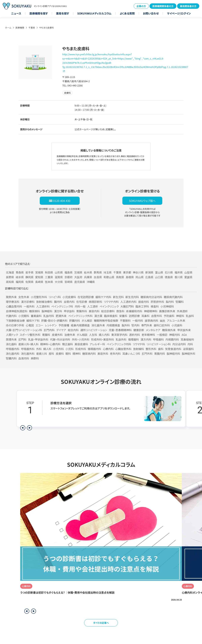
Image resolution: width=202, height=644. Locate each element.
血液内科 (24, 358)
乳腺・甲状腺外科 (38, 339)
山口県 (159, 277)
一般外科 (29, 306)
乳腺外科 (121, 339)
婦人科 (47, 349)
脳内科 (170, 302)
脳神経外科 (189, 354)
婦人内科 (104, 335)
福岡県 (20, 282)
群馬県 (98, 272)
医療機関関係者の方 (163, 6)
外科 (39, 349)
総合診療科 (108, 311)
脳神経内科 (173, 354)
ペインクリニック (109, 306)
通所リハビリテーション (94, 330)
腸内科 (58, 302)
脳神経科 (47, 311)
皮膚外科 (57, 335)
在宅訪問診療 (86, 297)
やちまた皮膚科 (47, 28)
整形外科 (151, 349)
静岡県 (29, 277)
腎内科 (136, 325)
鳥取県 (120, 277)
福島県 (69, 272)
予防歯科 (169, 316)
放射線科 (139, 349)
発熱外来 (11, 297)
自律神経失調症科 (17, 311)
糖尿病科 (35, 311)
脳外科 (126, 325)
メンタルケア (153, 330)
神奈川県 (138, 272)
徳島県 (169, 277)
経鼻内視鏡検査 (80, 325)
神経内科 (175, 335)
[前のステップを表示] (23, 428)
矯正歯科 (68, 344)
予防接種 (64, 325)
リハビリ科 (55, 297)
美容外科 (103, 354)
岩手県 (29, 272)
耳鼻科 (145, 316)
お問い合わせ (151, 13)
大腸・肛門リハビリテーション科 (24, 330)
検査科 (155, 306)
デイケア (61, 330)
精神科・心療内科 (50, 344)
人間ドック (12, 335)
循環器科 (133, 339)
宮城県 (39, 272)
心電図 (30, 325)
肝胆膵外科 (157, 302)
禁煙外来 (11, 339)
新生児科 (118, 297)
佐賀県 (29, 282)
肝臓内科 (75, 320)
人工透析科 (43, 306)
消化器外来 (98, 325)
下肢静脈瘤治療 (15, 320)
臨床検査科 (111, 316)
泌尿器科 (188, 349)
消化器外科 (28, 354)
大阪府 (78, 277)
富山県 (159, 272)
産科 (51, 354)
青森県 (20, 272)
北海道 (10, 272)
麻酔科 (35, 358)
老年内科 (115, 354)
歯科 (161, 349)
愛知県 (39, 277)
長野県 (10, 277)
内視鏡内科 (172, 339)
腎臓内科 (11, 358)
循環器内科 (94, 349)
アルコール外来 (176, 320)
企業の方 (141, 6)
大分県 (59, 282)
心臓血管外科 (123, 349)
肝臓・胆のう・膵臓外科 (54, 320)
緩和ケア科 (33, 320)
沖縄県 (91, 282)
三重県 (49, 277)
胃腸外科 (82, 311)
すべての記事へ (101, 623)
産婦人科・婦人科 (28, 344)
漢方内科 (146, 339)
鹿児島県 (80, 282)
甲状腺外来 (184, 330)
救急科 (120, 311)
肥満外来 (61, 316)
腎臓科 (180, 302)
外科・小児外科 (81, 339)
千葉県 (32, 28)
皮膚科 (60, 354)
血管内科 (69, 302)
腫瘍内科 (144, 302)
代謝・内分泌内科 (60, 339)
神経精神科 (151, 311)
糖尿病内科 (89, 354)
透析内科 (134, 335)
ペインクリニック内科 (119, 344)
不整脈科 (125, 320)
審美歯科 (36, 316)
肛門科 (22, 339)
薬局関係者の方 (188, 6)
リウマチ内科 (111, 302)
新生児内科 (132, 297)
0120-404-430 (62, 201)
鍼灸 (163, 320)
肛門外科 (147, 354)
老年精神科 (148, 335)
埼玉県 (108, 272)
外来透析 (182, 311)
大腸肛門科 (127, 306)
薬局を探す (63, 13)
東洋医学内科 (119, 335)
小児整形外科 (39, 297)
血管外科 (157, 316)
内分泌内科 (179, 344)
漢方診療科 (28, 302)
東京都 (127, 272)
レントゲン (51, 325)
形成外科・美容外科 (103, 339)
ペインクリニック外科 (80, 316)
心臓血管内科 (14, 306)
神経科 (180, 316)
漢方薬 (98, 316)
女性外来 (24, 297)
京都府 (69, 277)
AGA (184, 335)
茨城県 (78, 272)
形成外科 (81, 349)
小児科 (70, 349)
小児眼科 (24, 316)
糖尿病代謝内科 (173, 297)
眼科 (68, 354)
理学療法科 (13, 302)
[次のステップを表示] (29, 428)
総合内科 (73, 330)
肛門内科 (49, 330)
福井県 (179, 272)
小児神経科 (167, 306)
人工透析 (93, 306)
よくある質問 (127, 13)
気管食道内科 (173, 349)
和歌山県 (109, 277)
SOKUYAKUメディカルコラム (94, 13)
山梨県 (188, 272)
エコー (39, 325)
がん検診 (87, 320)
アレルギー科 (97, 344)
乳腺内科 (49, 316)
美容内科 (94, 311)
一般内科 (138, 320)
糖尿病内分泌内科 (151, 297)
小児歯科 (177, 325)
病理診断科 (95, 302)
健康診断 (139, 330)
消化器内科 (13, 354)
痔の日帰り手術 (15, 325)
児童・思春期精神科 (120, 330)
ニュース (16, 13)
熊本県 (49, 282)
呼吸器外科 (28, 349)
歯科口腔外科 (162, 325)
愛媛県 (188, 277)
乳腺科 (190, 316)
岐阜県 (20, 277)
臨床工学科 (142, 306)
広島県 (149, 277)
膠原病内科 (151, 320)
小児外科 (58, 349)
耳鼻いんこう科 (131, 354)
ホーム (8, 28)
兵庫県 (88, 277)
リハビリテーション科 (159, 344)
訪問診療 (134, 316)
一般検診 (162, 335)
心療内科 (108, 349)
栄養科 (123, 316)
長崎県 (39, 282)
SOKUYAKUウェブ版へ (142, 201)
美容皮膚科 (81, 344)
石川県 (169, 272)
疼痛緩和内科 (134, 311)
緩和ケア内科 (103, 297)
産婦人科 (42, 354)
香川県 (179, 277)
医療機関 (20, 28)
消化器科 (11, 344)
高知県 (10, 282)
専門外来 (147, 325)
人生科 (93, 335)
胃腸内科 (160, 354)
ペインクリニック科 (62, 306)
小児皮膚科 (69, 297)
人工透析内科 (128, 302)
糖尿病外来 (169, 330)
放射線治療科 (44, 302)
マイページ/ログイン (179, 13)
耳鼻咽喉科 (187, 339)
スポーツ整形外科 (30, 335)
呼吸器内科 (13, 349)
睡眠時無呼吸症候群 (106, 320)
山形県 (59, 272)
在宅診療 (82, 302)
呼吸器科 (158, 339)
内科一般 (80, 306)
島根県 (130, 277)
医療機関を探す (39, 13)
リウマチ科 (139, 344)
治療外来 (70, 335)
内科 (190, 344)
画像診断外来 (167, 311)
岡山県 (140, 277)
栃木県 (88, 272)
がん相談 (82, 335)
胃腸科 (46, 335)
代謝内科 (11, 316)
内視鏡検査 (113, 325)
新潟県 (149, 272)
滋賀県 (59, 277)
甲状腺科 (69, 311)
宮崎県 (69, 282)
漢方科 (58, 311)
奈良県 (98, 277)
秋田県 (49, 272)
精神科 (77, 354)
